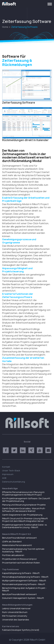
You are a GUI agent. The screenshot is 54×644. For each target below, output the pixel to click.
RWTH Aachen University (15, 616)
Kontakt (6, 467)
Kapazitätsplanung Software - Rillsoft (21, 573)
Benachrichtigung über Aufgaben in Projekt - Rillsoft (24, 589)
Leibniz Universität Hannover (16, 608)
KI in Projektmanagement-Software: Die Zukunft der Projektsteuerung (26, 500)
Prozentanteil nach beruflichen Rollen (21, 563)
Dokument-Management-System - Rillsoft (23, 598)
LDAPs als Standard (12, 541)
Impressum (8, 474)
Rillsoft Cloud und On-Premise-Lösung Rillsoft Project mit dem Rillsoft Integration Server (25, 520)
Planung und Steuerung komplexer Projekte (24, 505)
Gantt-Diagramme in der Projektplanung (22, 515)
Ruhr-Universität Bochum (15, 612)
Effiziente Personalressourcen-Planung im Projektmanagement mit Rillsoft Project (23, 493)
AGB (4, 478)
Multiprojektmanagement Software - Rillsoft (24, 581)
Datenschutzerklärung (14, 482)
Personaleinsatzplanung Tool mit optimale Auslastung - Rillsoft (23, 550)
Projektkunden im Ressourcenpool (19, 559)
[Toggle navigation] (50, 4)
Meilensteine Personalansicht (17, 545)
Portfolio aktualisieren (13, 555)
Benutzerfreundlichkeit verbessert (19, 538)
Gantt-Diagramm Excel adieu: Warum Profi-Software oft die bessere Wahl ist (24, 510)
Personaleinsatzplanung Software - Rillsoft (24, 584)
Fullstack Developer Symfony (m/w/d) (21, 630)
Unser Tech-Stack (11, 471)
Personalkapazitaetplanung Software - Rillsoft (25, 577)
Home (5, 27)
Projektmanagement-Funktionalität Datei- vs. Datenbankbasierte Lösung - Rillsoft (25, 526)
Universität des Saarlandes (16, 620)
